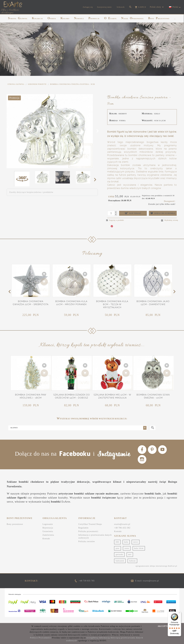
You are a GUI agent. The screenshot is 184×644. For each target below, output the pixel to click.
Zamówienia (48, 541)
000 (117, 548)
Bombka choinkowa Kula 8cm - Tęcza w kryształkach (112, 304)
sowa (127, 554)
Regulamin (83, 534)
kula (126, 548)
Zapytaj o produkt (115, 220)
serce (136, 548)
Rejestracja (48, 534)
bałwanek (120, 567)
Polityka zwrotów (87, 547)
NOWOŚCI (79, 18)
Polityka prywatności (88, 537)
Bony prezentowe (15, 530)
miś (130, 560)
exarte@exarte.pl (122, 530)
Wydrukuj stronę (170, 220)
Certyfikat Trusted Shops (90, 530)
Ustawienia (48, 537)
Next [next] (96, 179)
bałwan (132, 567)
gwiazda (119, 560)
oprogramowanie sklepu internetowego (152, 572)
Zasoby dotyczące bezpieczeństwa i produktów (31, 192)
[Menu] (179, 613)
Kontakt (46, 544)
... (175, 19)
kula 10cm (139, 554)
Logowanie (48, 530)
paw (118, 554)
